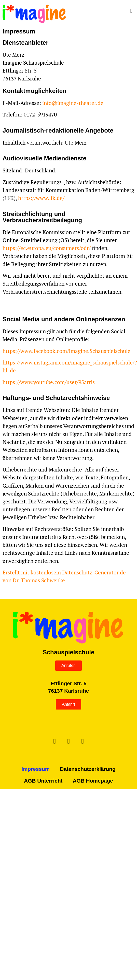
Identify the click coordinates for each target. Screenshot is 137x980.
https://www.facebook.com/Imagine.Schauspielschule (66, 351)
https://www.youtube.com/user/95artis (49, 382)
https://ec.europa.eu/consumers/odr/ (47, 248)
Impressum (36, 769)
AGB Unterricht (43, 781)
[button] (106, 11)
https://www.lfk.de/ (41, 198)
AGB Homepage (93, 781)
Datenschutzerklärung (88, 769)
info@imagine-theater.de (73, 103)
